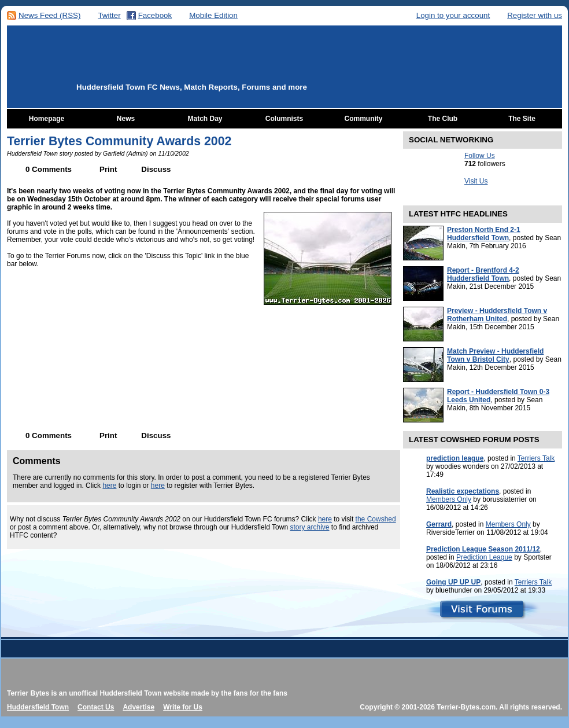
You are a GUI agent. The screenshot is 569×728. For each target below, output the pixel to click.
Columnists (284, 119)
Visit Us (476, 181)
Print (108, 169)
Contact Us (96, 707)
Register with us (535, 15)
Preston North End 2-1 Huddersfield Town (484, 234)
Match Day (205, 119)
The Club (443, 119)
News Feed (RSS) (49, 15)
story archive (309, 527)
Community (364, 119)
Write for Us (183, 707)
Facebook (155, 15)
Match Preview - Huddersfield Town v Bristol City (495, 355)
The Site (522, 119)
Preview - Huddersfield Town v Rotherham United (497, 315)
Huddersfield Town (38, 707)
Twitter (109, 15)
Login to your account (453, 15)
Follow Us (480, 156)
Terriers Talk (536, 458)
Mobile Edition (213, 15)
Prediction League (484, 557)
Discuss (156, 169)
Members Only (449, 499)
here (109, 486)
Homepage (47, 119)
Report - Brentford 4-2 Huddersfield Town (483, 274)
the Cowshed (376, 519)
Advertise (138, 707)
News (126, 119)
